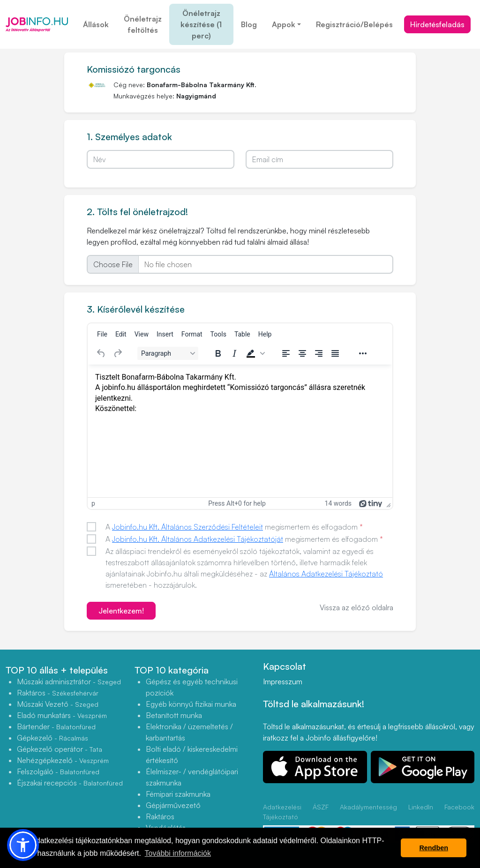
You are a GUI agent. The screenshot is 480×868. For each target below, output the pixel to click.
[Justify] (335, 353)
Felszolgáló (58, 771)
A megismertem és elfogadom (234, 527)
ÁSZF (321, 807)
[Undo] (101, 353)
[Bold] (218, 353)
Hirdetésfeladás (437, 24)
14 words (338, 503)
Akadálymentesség (368, 807)
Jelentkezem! (121, 611)
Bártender (56, 726)
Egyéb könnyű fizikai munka (191, 704)
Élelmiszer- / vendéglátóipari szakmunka (192, 777)
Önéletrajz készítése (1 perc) (201, 24)
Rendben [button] (434, 848)
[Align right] (319, 353)
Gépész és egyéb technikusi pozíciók (192, 687)
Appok (284, 24)
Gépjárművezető (173, 805)
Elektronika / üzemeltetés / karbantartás (189, 732)
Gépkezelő (52, 738)
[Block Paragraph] (168, 353)
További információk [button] (178, 853)
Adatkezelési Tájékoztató (282, 812)
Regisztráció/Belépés (354, 24)
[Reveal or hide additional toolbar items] (363, 353)
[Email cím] (319, 159)
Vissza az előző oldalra (356, 607)
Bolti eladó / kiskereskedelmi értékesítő (192, 755)
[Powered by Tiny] (371, 503)
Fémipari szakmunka (178, 794)
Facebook (459, 807)
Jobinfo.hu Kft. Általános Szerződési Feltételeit (187, 527)
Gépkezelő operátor (60, 749)
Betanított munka (174, 715)
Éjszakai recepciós (70, 783)
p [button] (93, 503)
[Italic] (234, 353)
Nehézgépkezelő (63, 760)
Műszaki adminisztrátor (69, 681)
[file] (240, 264)
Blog (249, 24)
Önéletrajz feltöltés (143, 24)
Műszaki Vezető (58, 704)
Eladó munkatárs (62, 715)
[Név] (161, 159)
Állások (96, 24)
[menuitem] (102, 334)
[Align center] (302, 353)
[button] (255, 353)
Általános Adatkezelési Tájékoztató (326, 574)
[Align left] (286, 353)
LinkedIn (421, 807)
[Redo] (118, 353)
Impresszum (283, 681)
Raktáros (58, 693)
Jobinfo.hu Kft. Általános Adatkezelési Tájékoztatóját (198, 539)
